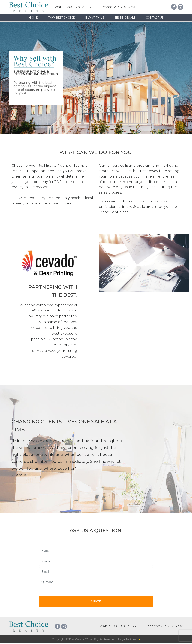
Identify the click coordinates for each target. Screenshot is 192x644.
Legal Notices (127, 639)
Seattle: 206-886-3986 (72, 7)
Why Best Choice (61, 18)
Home (33, 18)
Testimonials (125, 18)
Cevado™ (82, 639)
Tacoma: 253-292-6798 (118, 7)
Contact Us (155, 18)
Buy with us (95, 18)
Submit (96, 601)
